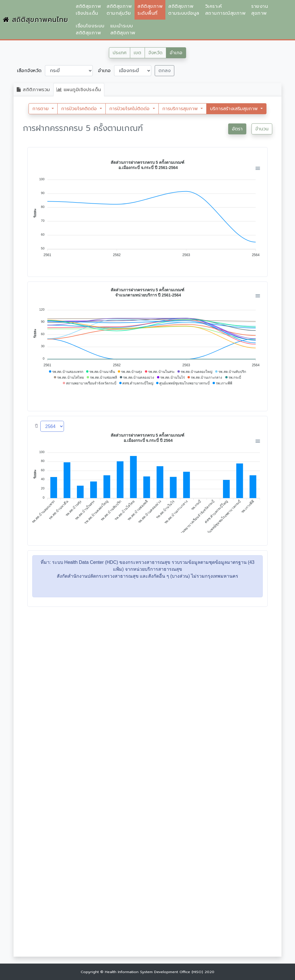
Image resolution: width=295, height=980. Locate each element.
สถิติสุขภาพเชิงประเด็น (88, 10)
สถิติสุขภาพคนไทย (36, 20)
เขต (137, 53)
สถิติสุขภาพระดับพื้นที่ (150, 10)
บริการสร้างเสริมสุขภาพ (235, 109)
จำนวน (262, 129)
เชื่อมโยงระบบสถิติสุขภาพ (90, 29)
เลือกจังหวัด (29, 71)
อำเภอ (176, 53)
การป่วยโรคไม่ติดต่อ (130, 109)
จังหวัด (155, 53)
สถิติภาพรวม (33, 90)
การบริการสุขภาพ (181, 109)
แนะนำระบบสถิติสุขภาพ (123, 29)
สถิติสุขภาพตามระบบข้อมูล (184, 10)
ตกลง (164, 71)
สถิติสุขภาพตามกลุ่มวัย (119, 10)
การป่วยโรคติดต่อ (80, 109)
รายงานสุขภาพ (260, 10)
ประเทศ (120, 53)
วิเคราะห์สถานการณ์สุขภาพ (225, 10)
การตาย (41, 109)
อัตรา (237, 129)
